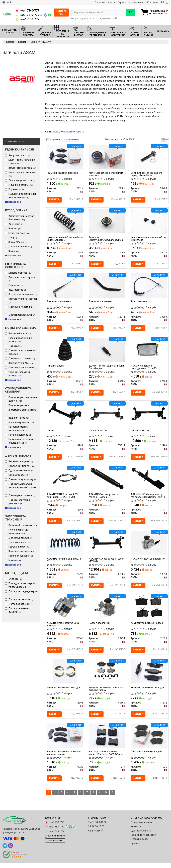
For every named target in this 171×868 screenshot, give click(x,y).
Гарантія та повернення (131, 3)
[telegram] (5, 850)
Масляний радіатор (21, 422)
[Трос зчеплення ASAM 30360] (149, 286)
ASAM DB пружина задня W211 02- (64, 563)
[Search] (129, 13)
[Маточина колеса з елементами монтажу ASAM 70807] (107, 157)
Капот (14, 251)
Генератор (16, 285)
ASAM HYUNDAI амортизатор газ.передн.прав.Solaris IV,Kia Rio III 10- (149, 498)
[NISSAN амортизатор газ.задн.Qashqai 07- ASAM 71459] (107, 481)
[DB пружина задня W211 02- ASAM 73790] (65, 546)
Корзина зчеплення (21, 556)
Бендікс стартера (20, 273)
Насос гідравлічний (100, 627)
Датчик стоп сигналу (22, 359)
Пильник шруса (55, 367)
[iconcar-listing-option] (166, 140)
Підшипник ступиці (21, 185)
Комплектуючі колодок (23, 368)
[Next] (114, 797)
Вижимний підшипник (23, 525)
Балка (50, 432)
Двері (13, 238)
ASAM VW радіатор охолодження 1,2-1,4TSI (144, 369)
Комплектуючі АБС (21, 363)
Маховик (15, 560)
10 (107, 797)
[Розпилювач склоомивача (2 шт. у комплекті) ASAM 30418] (149, 222)
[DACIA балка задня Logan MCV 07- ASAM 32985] (107, 546)
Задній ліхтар (18, 290)
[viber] (11, 850)
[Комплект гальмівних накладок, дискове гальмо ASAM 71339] (65, 740)
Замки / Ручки (18, 242)
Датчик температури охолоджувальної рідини (22, 487)
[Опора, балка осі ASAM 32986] (149, 416)
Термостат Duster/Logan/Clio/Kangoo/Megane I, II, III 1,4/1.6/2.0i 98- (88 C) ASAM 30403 (107, 239)
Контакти (152, 3)
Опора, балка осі (98, 432)
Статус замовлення (142, 827)
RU (12, 3)
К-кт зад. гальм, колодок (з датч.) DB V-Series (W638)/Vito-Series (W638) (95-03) (106, 757)
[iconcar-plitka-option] (163, 140)
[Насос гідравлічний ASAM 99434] (107, 610)
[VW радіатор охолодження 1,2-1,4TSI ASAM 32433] (149, 351)
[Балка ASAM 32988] (65, 416)
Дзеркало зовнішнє (21, 247)
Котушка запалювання (23, 294)
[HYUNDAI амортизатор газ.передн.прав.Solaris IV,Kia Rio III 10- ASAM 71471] (149, 481)
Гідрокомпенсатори (21, 470)
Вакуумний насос (20, 333)
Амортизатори (19, 155)
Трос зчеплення (140, 303)
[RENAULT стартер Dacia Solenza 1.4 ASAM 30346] (65, 610)
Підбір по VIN (61, 13)
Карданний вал (19, 547)
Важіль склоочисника (59, 303)
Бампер (15, 229)
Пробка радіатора (20, 435)
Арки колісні (17, 224)
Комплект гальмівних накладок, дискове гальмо (107, 693)
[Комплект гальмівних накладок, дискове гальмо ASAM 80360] (107, 675)
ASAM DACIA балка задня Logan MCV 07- (107, 563)
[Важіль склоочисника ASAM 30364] (65, 286)
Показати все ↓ (14, 202)
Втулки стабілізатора (22, 168)
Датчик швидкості (20, 538)
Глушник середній (20, 475)
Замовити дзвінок (56, 841)
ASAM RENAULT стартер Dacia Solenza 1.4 (63, 628)
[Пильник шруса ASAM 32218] (65, 351)
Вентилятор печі (19, 405)
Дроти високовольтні (22, 315)
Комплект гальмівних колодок (148, 627)
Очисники (16, 579)
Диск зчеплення (19, 542)
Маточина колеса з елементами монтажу (107, 174)
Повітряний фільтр (21, 466)
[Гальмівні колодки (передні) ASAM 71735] (149, 740)
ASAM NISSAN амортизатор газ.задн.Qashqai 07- (104, 498)
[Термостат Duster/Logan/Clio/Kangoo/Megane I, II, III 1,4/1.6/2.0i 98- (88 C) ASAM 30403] (107, 222)
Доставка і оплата (105, 3)
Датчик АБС (17, 346)
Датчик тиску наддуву (23, 479)
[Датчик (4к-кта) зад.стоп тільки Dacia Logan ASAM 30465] (107, 351)
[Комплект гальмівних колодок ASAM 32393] (65, 675)
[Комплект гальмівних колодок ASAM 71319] (149, 610)
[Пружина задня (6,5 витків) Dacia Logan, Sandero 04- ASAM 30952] (65, 222)
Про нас (135, 848)
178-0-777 (27, 11)
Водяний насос (19, 418)
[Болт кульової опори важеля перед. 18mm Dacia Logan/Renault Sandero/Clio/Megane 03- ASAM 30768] (149, 157)
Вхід (164, 3)
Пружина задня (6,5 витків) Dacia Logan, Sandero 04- (62, 239)
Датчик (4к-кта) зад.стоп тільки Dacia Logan (106, 369)
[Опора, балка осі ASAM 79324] (107, 416)
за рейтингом (70, 140)
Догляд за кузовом (21, 599)
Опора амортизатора (22, 180)
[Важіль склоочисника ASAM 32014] (107, 286)
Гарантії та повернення (144, 840)
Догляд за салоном (21, 604)
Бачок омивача (19, 233)
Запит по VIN (55, 845)
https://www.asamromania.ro (68, 132)
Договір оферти (140, 844)
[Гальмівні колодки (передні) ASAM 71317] (65, 157)
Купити (54, 200)
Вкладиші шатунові (21, 461)
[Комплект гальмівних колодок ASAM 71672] (149, 675)
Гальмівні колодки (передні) (63, 173)
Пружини (16, 189)
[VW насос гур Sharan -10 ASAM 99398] (149, 546)
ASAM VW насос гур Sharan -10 (148, 562)
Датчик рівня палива (22, 495)
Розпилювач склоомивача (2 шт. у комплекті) (149, 239)
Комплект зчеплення (22, 551)
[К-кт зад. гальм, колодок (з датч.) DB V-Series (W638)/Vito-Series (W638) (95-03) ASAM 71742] (107, 740)
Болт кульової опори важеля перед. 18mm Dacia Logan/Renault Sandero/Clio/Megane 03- (147, 174)
